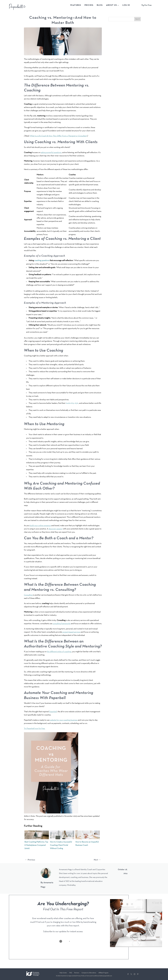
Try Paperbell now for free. (35, 729)
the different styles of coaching (59, 652)
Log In (126, 5)
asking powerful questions (51, 153)
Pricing (89, 5)
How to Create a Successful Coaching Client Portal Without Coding (61, 845)
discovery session (56, 529)
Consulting (28, 595)
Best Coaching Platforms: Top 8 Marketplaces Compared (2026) (36, 845)
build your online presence (40, 526)
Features (76, 5)
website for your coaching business (64, 720)
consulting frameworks (62, 624)
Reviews (77, 973)
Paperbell (53, 712)
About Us (111, 5)
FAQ (71, 973)
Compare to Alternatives (89, 973)
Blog (100, 5)
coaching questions (42, 261)
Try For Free (146, 5)
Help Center (63, 973)
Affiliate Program (103, 973)
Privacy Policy (81, 976)
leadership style (72, 403)
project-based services (71, 632)
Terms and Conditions (93, 976)
